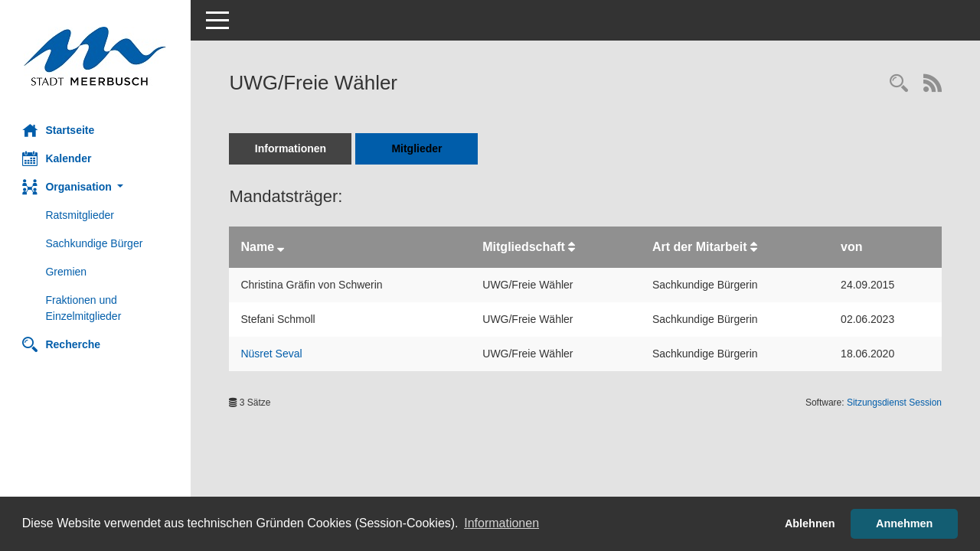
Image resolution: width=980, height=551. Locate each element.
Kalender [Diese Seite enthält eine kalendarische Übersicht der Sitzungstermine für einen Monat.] (57, 158)
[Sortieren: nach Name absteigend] (281, 247)
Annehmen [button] (904, 523)
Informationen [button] (501, 523)
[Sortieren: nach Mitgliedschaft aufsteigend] (572, 247)
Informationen (291, 148)
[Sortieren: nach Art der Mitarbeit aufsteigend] (754, 247)
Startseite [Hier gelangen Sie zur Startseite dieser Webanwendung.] (59, 130)
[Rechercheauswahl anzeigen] (899, 85)
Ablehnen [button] (810, 523)
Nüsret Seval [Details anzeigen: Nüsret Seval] (272, 354)
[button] (96, 187)
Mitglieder (417, 148)
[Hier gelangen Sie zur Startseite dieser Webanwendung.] (96, 56)
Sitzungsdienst (894, 403)
